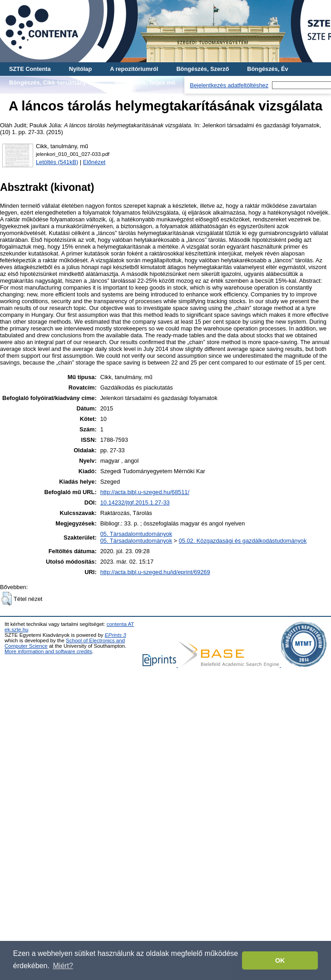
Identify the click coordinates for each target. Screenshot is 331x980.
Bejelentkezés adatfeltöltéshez (229, 85)
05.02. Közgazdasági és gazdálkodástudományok (243, 541)
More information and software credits (48, 651)
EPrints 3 (116, 635)
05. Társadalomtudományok (136, 534)
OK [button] (280, 960)
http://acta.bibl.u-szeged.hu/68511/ (145, 492)
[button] (7, 599)
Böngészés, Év (267, 69)
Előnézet (94, 162)
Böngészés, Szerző (203, 69)
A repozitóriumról (134, 69)
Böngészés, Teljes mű (145, 82)
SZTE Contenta (30, 69)
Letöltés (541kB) (57, 162)
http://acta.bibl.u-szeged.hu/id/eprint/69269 (155, 572)
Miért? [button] (63, 966)
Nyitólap (80, 69)
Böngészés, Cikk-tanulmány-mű (53, 82)
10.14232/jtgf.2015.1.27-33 (135, 502)
